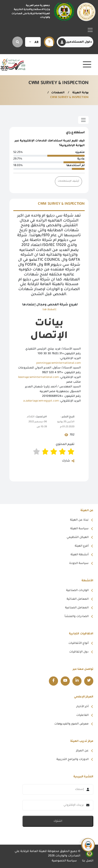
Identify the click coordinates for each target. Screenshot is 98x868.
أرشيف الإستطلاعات (68, 181)
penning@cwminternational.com (59, 363)
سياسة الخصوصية (64, 861)
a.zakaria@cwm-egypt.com (41, 401)
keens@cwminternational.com (39, 377)
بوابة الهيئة (80, 93)
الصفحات (58, 93)
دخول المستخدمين (75, 42)
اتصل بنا (88, 861)
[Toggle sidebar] (83, 120)
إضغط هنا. (49, 310)
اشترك (58, 821)
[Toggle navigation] (90, 30)
